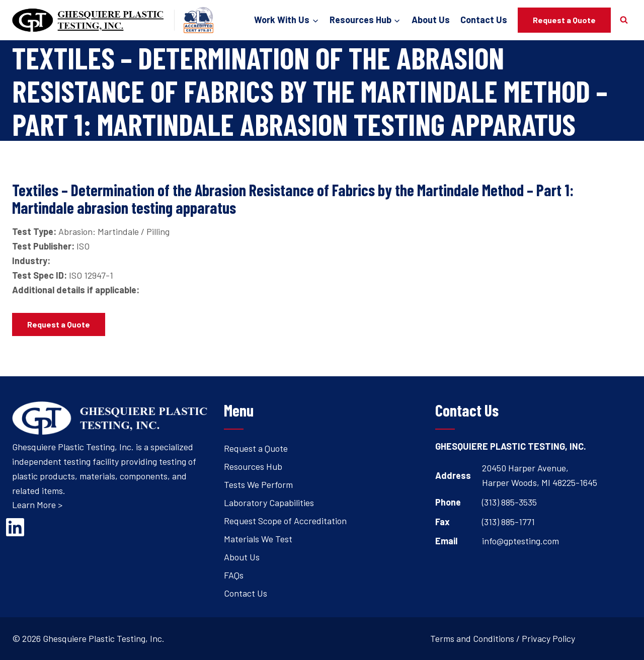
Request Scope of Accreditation (285, 521)
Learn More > (37, 505)
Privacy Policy (548, 638)
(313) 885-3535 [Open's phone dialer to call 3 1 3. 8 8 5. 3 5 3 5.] (509, 502)
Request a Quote (564, 20)
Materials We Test (258, 539)
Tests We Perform (258, 484)
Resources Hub (253, 466)
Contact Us (484, 20)
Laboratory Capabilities (269, 503)
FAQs (234, 575)
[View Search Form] (624, 20)
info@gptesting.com (520, 541)
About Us (431, 20)
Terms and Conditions (472, 638)
